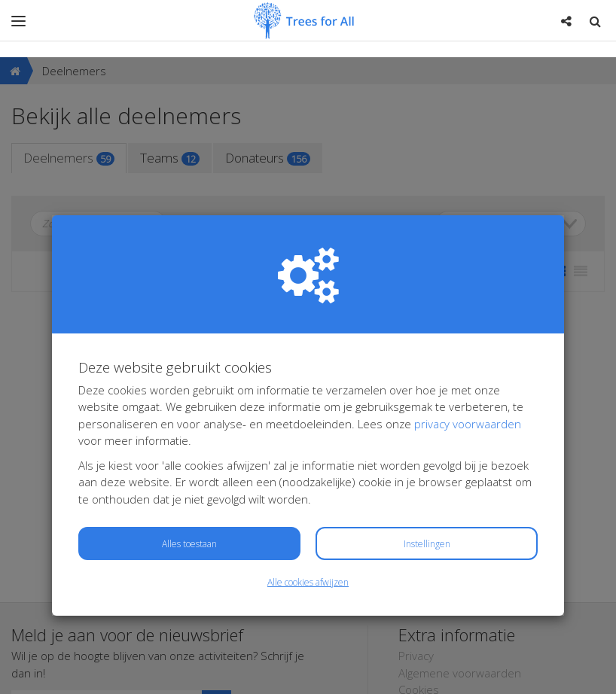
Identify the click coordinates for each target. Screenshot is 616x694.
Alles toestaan (189, 487)
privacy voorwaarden (468, 367)
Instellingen (427, 487)
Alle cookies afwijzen (308, 525)
